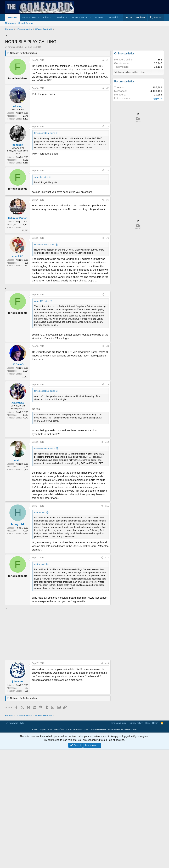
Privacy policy (136, 841)
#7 (108, 391)
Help (147, 841)
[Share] (103, 108)
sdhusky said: (41, 225)
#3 (108, 175)
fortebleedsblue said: (44, 181)
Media (60, 17)
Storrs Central (79, 17)
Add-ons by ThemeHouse (96, 848)
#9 (108, 481)
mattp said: (40, 609)
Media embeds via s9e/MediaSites (122, 848)
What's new (29, 17)
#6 (108, 286)
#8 (108, 442)
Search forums (26, 23)
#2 (108, 136)
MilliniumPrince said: (44, 293)
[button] (38, 17)
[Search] (156, 17)
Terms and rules (119, 841)
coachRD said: (41, 397)
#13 (107, 759)
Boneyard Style (15, 841)
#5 (108, 248)
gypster (158, 146)
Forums (12, 17)
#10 (107, 538)
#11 (107, 602)
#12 (107, 654)
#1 (108, 108)
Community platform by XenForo (58, 848)
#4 (108, 219)
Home (155, 841)
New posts (10, 23)
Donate (99, 17)
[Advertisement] (84, 61)
